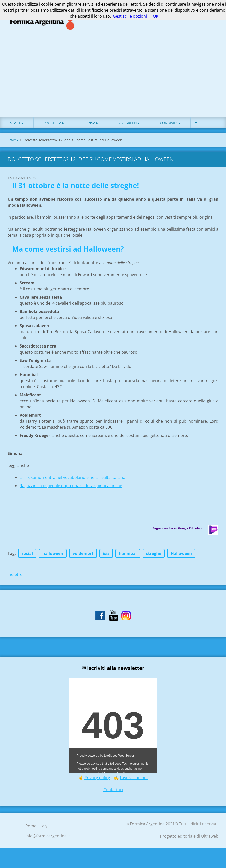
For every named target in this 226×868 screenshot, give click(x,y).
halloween (53, 556)
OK (156, 16)
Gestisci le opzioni (130, 16)
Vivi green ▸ (129, 125)
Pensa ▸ (91, 125)
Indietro (15, 577)
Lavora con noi (134, 780)
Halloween (181, 556)
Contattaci (113, 792)
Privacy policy (97, 780)
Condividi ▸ (170, 125)
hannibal (128, 556)
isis (106, 556)
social (27, 556)
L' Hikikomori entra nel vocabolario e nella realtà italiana (72, 480)
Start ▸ (17, 125)
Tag (11, 556)
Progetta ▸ (54, 125)
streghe (154, 556)
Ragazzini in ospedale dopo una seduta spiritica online (71, 488)
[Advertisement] (113, 82)
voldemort (83, 556)
